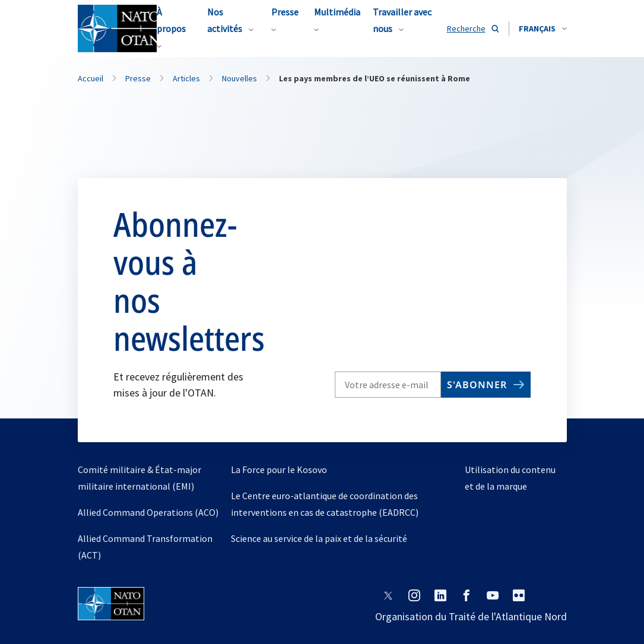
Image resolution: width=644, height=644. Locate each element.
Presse (285, 12)
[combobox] (543, 28)
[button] (543, 28)
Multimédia (337, 12)
